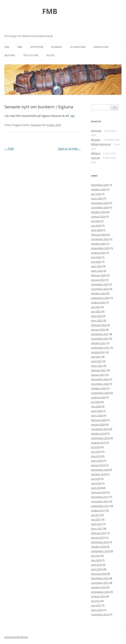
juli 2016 (96, 556)
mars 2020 (97, 415)
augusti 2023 (98, 253)
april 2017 (97, 524)
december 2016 (100, 542)
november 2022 (100, 289)
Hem (7, 47)
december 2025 (100, 185)
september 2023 (100, 248)
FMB (50, 11)
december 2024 (100, 203)
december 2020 (100, 379)
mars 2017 (97, 529)
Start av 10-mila (69, 149)
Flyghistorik (78, 47)
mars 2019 (97, 461)
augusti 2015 (98, 596)
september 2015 (100, 592)
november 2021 (100, 339)
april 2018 (97, 488)
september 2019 (100, 438)
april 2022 (97, 316)
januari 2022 (98, 330)
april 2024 (97, 230)
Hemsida (96, 131)
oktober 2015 (99, 587)
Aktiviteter (37, 47)
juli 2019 (96, 447)
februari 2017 (99, 533)
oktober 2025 (99, 189)
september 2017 (100, 506)
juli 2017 (96, 515)
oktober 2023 (99, 244)
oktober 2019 (99, 434)
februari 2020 (99, 420)
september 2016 (100, 551)
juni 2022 (96, 311)
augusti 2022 (98, 302)
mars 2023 (97, 271)
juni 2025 (96, 194)
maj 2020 (96, 406)
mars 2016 (97, 569)
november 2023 (100, 239)
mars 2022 (97, 320)
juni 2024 (96, 226)
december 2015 (100, 578)
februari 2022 (99, 325)
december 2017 (100, 497)
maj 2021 (96, 357)
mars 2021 (97, 366)
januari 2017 (98, 538)
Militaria (10, 55)
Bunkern (36, 125)
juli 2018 (96, 479)
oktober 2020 (99, 388)
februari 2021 (99, 370)
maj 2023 (96, 262)
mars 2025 (97, 198)
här (73, 116)
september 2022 (100, 298)
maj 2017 (96, 519)
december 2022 (100, 284)
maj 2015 (96, 605)
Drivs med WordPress (16, 637)
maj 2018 (96, 483)
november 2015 (100, 583)
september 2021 (100, 348)
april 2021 (97, 361)
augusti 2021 (98, 352)
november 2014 (100, 614)
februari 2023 (99, 275)
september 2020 (100, 393)
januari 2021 (98, 375)
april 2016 (97, 565)
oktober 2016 (99, 547)
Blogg (51, 55)
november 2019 (100, 429)
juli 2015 (96, 601)
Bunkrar (57, 47)
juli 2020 (96, 402)
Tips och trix (31, 55)
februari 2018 (99, 492)
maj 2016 (96, 560)
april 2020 (97, 411)
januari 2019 (98, 465)
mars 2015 (97, 610)
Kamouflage (101, 47)
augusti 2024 (98, 216)
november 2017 (100, 501)
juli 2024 (96, 221)
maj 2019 (96, 456)
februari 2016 (99, 574)
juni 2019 (96, 452)
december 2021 (100, 334)
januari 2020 (98, 424)
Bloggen (96, 140)
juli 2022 (96, 307)
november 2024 (100, 207)
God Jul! (95, 158)
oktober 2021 (99, 343)
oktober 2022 (99, 293)
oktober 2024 (99, 212)
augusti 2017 (98, 510)
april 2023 (97, 266)
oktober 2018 (99, 474)
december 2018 (100, 470)
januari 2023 (98, 280)
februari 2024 (99, 235)
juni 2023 (96, 257)
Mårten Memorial (101, 144)
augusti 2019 (98, 443)
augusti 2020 (98, 397)
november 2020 (100, 384)
